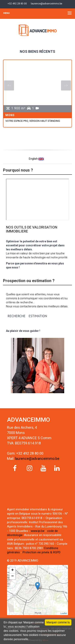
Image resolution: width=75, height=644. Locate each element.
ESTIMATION (38, 316)
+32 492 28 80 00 (17, 4)
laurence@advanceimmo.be (46, 4)
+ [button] (12, 570)
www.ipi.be (38, 531)
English (36, 159)
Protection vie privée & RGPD (41, 552)
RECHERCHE (16, 316)
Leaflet (64, 613)
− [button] (12, 576)
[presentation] (9, 85)
